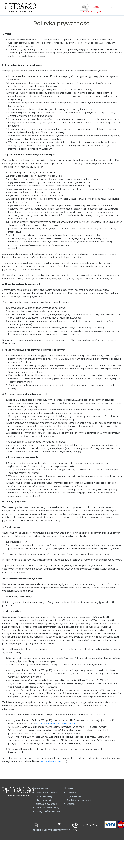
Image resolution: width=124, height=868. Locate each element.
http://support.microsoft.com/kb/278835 (57, 724)
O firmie (69, 788)
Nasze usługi (41, 788)
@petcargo (63, 830)
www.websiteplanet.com (53, 761)
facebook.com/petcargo (47, 830)
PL (113, 7)
